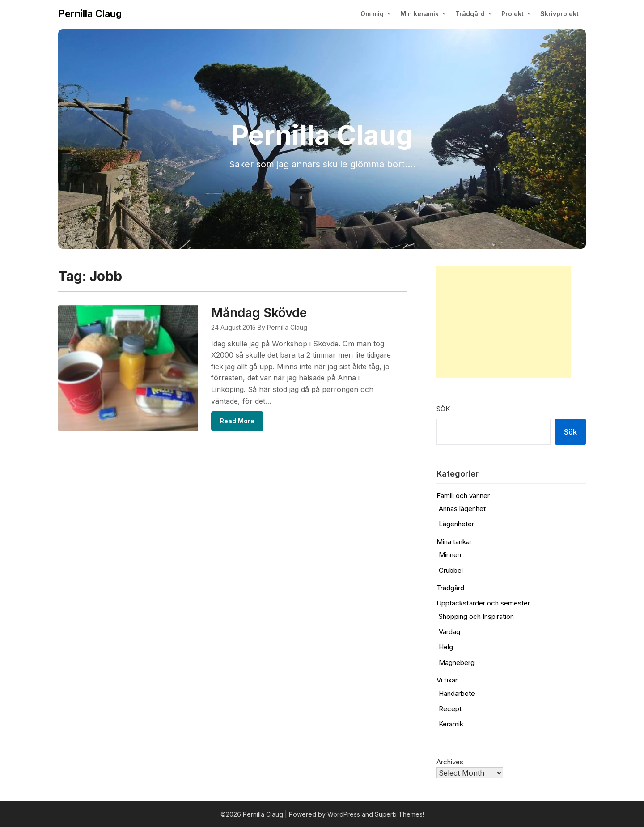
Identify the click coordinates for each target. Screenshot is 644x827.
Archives (450, 762)
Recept (450, 709)
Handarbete (457, 693)
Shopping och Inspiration (476, 616)
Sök (443, 409)
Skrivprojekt (559, 14)
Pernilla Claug (90, 13)
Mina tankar (454, 542)
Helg (446, 647)
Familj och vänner (463, 496)
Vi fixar (447, 680)
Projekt (513, 14)
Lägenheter (456, 524)
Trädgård (470, 14)
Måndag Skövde (259, 313)
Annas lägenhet (462, 509)
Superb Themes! (399, 814)
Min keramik (419, 14)
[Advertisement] (504, 322)
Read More (237, 421)
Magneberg (457, 663)
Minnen (450, 555)
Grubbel (451, 570)
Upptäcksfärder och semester (483, 603)
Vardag (449, 632)
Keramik (451, 724)
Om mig (372, 14)
